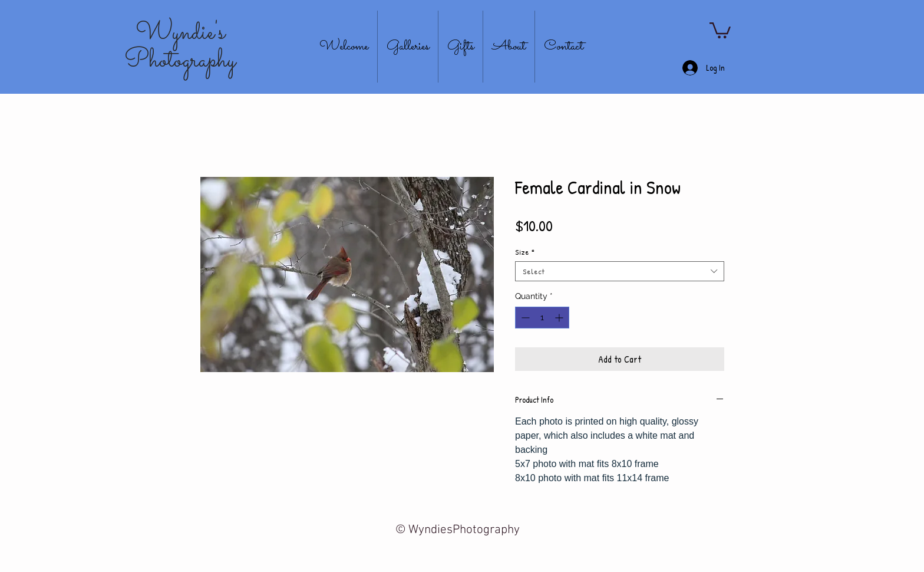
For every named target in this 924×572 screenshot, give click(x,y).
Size (525, 252)
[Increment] (560, 318)
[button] (720, 29)
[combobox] (620, 271)
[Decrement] (524, 318)
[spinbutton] (542, 318)
